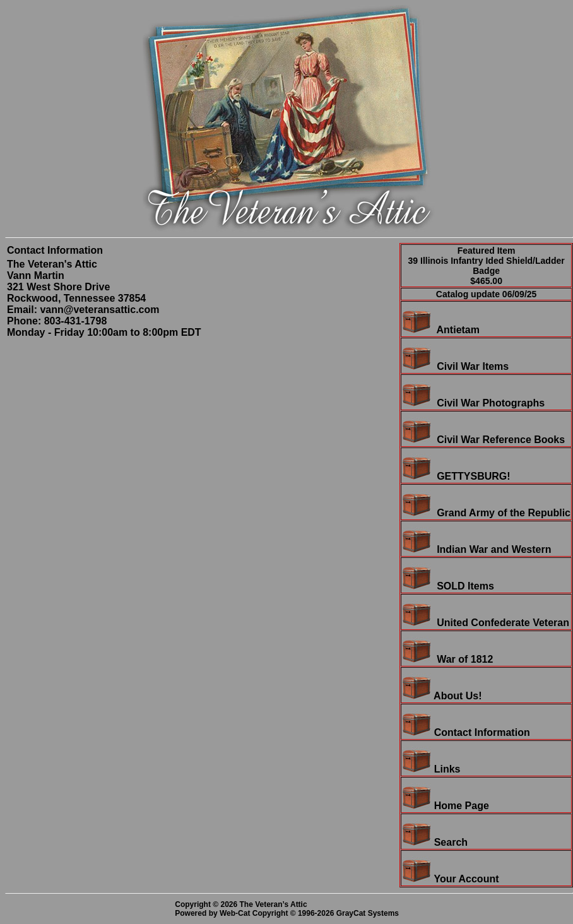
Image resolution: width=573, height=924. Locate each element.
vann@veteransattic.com (99, 310)
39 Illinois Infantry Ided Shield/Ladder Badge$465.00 (487, 271)
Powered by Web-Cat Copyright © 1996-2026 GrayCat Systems (289, 913)
